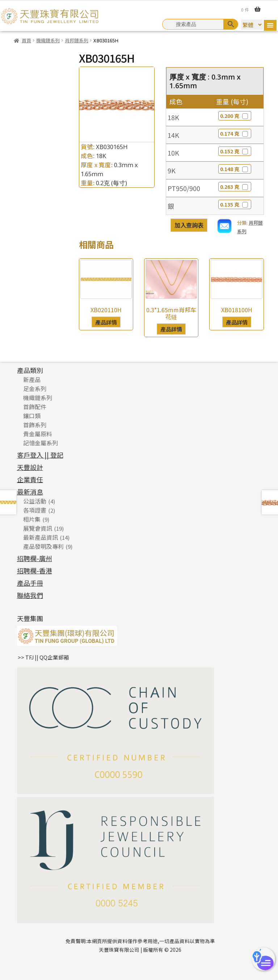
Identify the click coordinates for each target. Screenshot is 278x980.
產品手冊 (30, 583)
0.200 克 (235, 116)
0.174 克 (235, 133)
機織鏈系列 (48, 40)
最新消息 (30, 492)
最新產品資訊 (41, 537)
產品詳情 (106, 322)
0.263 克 (235, 187)
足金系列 (35, 389)
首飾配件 (35, 407)
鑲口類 (32, 416)
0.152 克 (235, 151)
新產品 (32, 379)
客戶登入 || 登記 (40, 455)
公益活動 (35, 501)
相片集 (32, 519)
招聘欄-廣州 (35, 558)
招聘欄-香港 (35, 570)
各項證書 (35, 510)
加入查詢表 (189, 225)
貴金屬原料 (38, 434)
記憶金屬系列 (41, 443)
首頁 (26, 40)
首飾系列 (35, 425)
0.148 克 (235, 169)
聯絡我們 (30, 595)
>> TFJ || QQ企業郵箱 (43, 657)
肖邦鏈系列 (77, 40)
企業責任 (30, 479)
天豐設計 (30, 467)
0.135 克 (235, 204)
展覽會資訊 (38, 528)
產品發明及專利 (43, 546)
